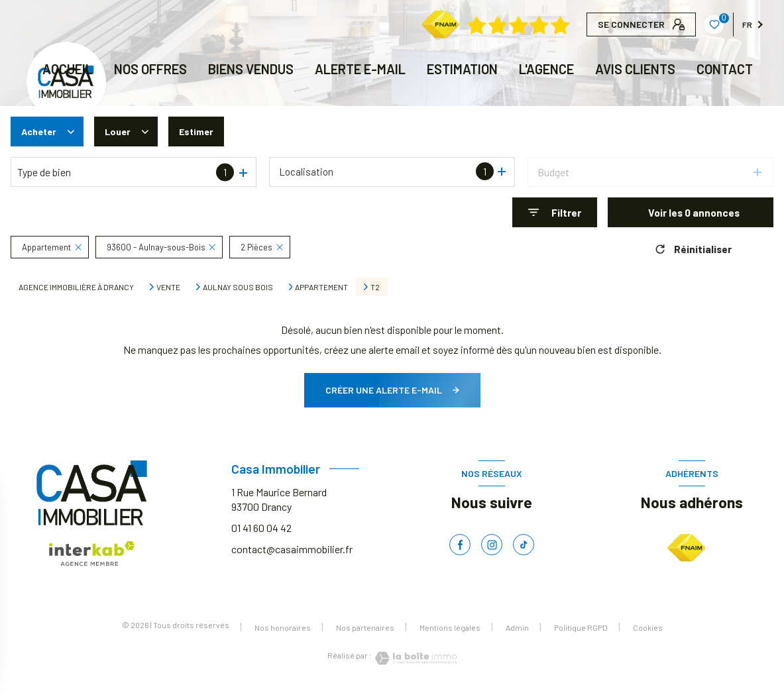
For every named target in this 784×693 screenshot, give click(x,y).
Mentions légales (450, 627)
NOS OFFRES (150, 69)
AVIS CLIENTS (635, 69)
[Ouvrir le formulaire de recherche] (555, 212)
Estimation (462, 69)
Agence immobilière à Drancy (76, 287)
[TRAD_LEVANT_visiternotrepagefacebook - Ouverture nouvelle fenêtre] (460, 545)
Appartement (321, 287)
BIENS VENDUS (251, 69)
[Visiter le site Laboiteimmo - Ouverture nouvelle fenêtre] (414, 658)
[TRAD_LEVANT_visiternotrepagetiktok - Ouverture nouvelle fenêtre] (524, 545)
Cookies (648, 628)
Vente (168, 287)
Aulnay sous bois (238, 287)
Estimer (204, 132)
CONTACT (725, 69)
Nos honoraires (283, 627)
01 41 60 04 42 (261, 528)
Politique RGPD (581, 627)
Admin (517, 627)
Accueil (68, 69)
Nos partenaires (365, 627)
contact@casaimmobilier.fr (292, 549)
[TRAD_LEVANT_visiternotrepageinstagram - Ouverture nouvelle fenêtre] (492, 545)
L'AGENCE (546, 69)
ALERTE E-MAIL (360, 69)
